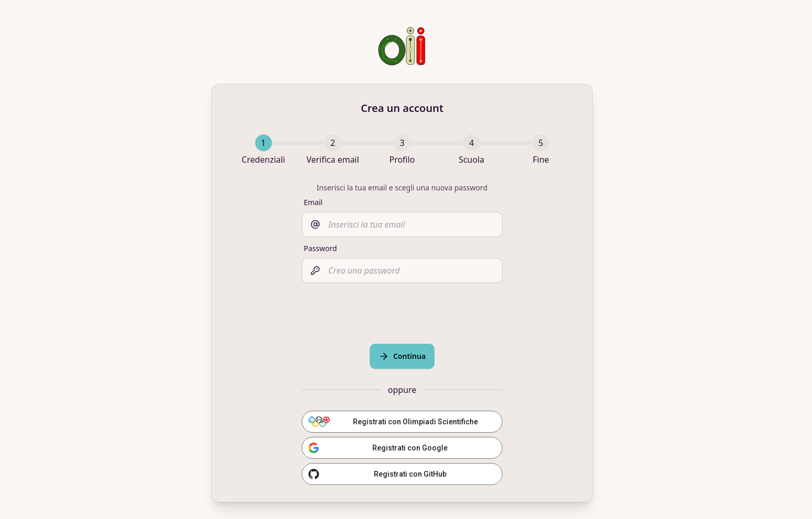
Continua (402, 356)
